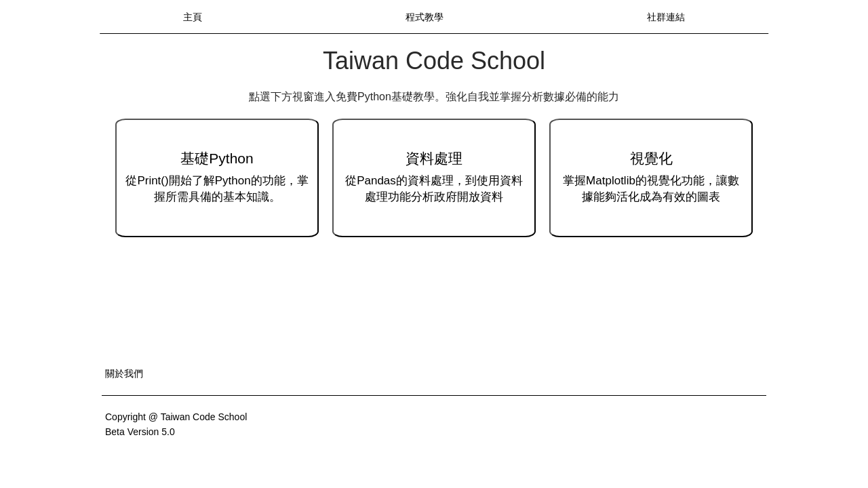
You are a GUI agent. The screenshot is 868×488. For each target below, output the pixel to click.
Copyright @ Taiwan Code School (176, 417)
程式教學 (425, 17)
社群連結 (666, 17)
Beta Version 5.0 (140, 432)
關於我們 (124, 373)
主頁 (193, 17)
